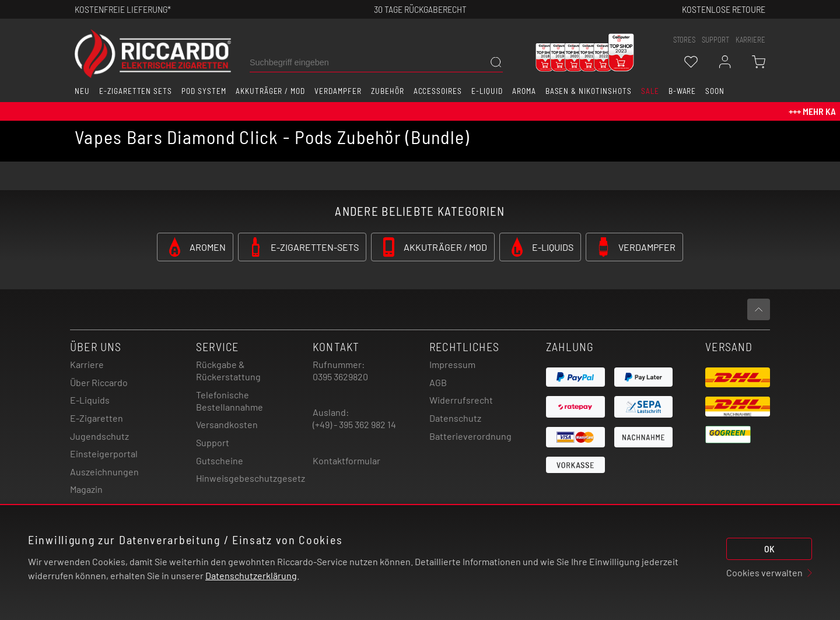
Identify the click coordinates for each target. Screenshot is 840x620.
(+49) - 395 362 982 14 (354, 424)
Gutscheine (220, 460)
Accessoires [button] (438, 91)
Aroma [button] (524, 91)
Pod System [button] (204, 91)
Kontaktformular (346, 460)
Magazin (86, 489)
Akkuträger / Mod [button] (270, 91)
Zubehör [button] (388, 91)
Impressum (452, 364)
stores (684, 40)
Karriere (750, 40)
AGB (438, 382)
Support (213, 442)
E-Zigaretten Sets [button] (136, 91)
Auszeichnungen (104, 472)
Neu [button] (82, 91)
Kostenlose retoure (724, 9)
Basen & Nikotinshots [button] (589, 91)
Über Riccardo (99, 382)
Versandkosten (227, 424)
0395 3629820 (340, 376)
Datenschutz (455, 418)
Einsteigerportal (104, 453)
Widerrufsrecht (461, 400)
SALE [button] (650, 91)
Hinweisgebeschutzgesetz (251, 478)
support (715, 40)
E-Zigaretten (97, 418)
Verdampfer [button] (338, 91)
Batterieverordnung (470, 436)
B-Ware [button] (682, 91)
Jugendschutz (99, 436)
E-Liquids (90, 400)
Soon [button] (715, 91)
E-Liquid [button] (487, 91)
